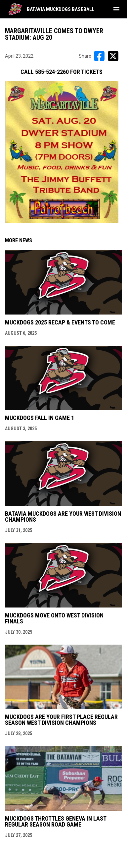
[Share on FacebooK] (99, 56)
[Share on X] (113, 56)
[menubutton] (116, 9)
